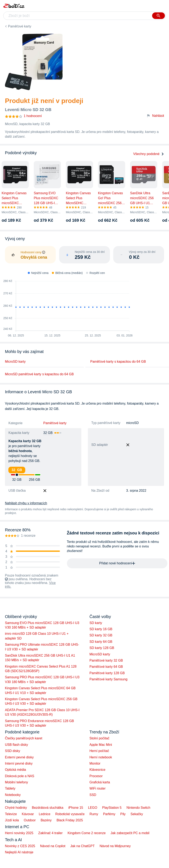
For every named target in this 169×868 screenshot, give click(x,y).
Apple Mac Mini (101, 745)
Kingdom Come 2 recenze (87, 833)
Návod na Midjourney (115, 846)
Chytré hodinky (16, 808)
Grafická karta (100, 782)
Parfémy (109, 814)
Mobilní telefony (16, 782)
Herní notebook (101, 757)
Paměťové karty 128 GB (107, 673)
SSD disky (13, 751)
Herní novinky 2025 (19, 833)
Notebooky (13, 795)
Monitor (95, 763)
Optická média (15, 770)
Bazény (46, 820)
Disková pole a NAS (20, 776)
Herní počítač (99, 751)
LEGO (93, 808)
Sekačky (137, 814)
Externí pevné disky (19, 757)
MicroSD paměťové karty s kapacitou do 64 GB (39, 374)
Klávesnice (97, 770)
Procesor (96, 776)
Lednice (45, 814)
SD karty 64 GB (101, 642)
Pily (123, 814)
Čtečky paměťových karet (24, 738)
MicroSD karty (15, 362)
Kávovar (28, 814)
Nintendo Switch (139, 808)
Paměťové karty (20, 26)
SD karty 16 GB (101, 629)
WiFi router (98, 788)
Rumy (94, 814)
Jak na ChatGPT (82, 846)
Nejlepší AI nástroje (19, 852)
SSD (93, 795)
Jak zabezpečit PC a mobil (130, 833)
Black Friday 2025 (70, 820)
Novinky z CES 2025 (20, 846)
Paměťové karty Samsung (109, 679)
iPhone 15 (76, 808)
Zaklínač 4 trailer (50, 833)
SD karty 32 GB (101, 635)
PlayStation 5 (112, 808)
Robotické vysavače (70, 814)
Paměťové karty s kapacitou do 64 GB (118, 362)
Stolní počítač (100, 738)
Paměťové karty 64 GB (106, 667)
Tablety (10, 788)
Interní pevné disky (19, 763)
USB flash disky (16, 745)
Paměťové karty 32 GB (106, 660)
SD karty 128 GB (102, 648)
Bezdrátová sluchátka (48, 808)
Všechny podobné (149, 154)
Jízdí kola (12, 820)
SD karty (96, 623)
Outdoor (30, 820)
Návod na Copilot (53, 846)
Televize (11, 814)
